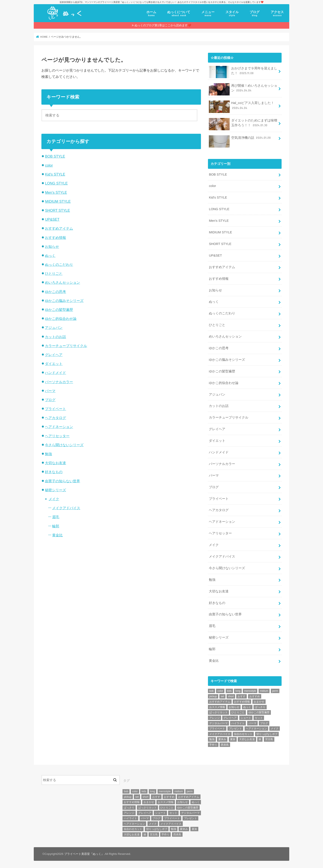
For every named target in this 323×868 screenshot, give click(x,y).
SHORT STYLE (57, 210)
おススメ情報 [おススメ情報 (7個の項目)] (217, 707)
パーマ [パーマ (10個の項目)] (252, 723)
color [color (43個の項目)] (220, 691)
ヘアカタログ (55, 418)
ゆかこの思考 (55, 292)
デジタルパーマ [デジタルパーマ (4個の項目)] (218, 723)
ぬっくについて (179, 14)
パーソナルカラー (59, 382)
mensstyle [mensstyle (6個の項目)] (250, 691)
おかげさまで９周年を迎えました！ (243, 72)
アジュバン (54, 327)
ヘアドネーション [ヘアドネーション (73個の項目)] (256, 729)
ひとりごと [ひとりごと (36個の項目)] (238, 712)
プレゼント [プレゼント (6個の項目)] (235, 729)
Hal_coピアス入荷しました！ (241, 107)
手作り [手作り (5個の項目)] (213, 745)
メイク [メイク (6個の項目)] (275, 729)
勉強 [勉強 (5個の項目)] (212, 739)
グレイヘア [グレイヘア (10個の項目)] (230, 718)
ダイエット (54, 364)
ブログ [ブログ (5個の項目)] (264, 723)
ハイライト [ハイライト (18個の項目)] (238, 723)
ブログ (255, 14)
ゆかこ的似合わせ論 (61, 319)
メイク (54, 499)
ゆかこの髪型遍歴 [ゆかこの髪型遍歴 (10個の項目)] (259, 712)
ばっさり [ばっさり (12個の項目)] (260, 707)
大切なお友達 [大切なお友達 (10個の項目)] (247, 739)
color (49, 165)
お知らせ (52, 246)
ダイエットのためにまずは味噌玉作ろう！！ (243, 124)
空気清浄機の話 (240, 139)
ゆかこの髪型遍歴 (59, 310)
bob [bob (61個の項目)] (211, 691)
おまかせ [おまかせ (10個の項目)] (259, 702)
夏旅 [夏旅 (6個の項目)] (233, 739)
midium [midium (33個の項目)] (264, 691)
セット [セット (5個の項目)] (259, 718)
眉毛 (56, 517)
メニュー (208, 14)
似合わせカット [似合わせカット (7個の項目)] (243, 734)
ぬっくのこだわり (59, 264)
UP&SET (52, 219)
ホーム (151, 14)
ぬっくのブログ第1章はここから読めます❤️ (163, 25)
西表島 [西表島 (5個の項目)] (225, 745)
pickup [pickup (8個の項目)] (213, 696)
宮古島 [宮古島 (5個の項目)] (269, 739)
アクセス (277, 14)
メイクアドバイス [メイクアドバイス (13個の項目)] (220, 734)
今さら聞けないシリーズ (64, 445)
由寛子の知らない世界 (62, 481)
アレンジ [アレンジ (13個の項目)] (215, 718)
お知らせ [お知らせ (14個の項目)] (234, 707)
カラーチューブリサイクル (66, 346)
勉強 (48, 454)
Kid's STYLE (55, 174)
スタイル (232, 14)
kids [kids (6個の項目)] (229, 691)
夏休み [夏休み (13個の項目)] (222, 739)
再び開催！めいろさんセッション (243, 89)
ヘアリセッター (57, 436)
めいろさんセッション (62, 282)
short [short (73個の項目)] (231, 696)
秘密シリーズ (55, 490)
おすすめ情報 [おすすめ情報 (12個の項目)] (242, 702)
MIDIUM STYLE (58, 201)
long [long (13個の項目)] (238, 691)
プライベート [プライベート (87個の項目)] (217, 729)
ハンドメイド (55, 373)
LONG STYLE (56, 183)
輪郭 (56, 526)
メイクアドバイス (66, 508)
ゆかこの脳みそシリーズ (64, 301)
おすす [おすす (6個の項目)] (241, 696)
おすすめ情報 (55, 238)
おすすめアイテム (59, 228)
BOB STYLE (55, 156)
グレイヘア (54, 355)
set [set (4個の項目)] (222, 696)
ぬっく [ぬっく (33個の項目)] (247, 707)
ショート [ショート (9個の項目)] (246, 718)
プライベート (55, 409)
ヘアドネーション (59, 427)
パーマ (50, 391)
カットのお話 (55, 337)
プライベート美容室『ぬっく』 (84, 854)
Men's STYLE (56, 192)
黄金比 (57, 535)
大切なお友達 (55, 463)
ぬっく (50, 255)
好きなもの (54, 472)
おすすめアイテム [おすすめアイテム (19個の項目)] (220, 702)
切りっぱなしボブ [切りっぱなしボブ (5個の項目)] (267, 734)
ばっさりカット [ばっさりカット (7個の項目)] (218, 712)
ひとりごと (54, 273)
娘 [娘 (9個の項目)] (260, 739)
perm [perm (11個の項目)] (275, 691)
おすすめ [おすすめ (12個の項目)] (255, 696)
